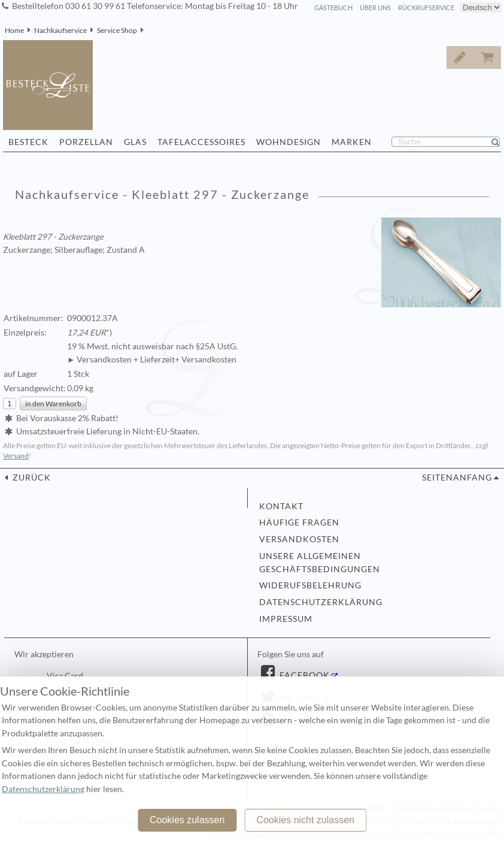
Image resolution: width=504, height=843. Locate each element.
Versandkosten (299, 539)
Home (14, 30)
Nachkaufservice (60, 30)
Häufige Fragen (299, 522)
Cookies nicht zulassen (305, 820)
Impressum (286, 619)
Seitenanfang (457, 478)
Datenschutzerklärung (321, 602)
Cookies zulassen (187, 820)
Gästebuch (333, 7)
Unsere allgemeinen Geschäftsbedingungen (320, 563)
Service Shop (117, 30)
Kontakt (281, 506)
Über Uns (375, 7)
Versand (16, 456)
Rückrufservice (426, 7)
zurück (31, 478)
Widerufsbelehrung (310, 585)
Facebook (303, 675)
